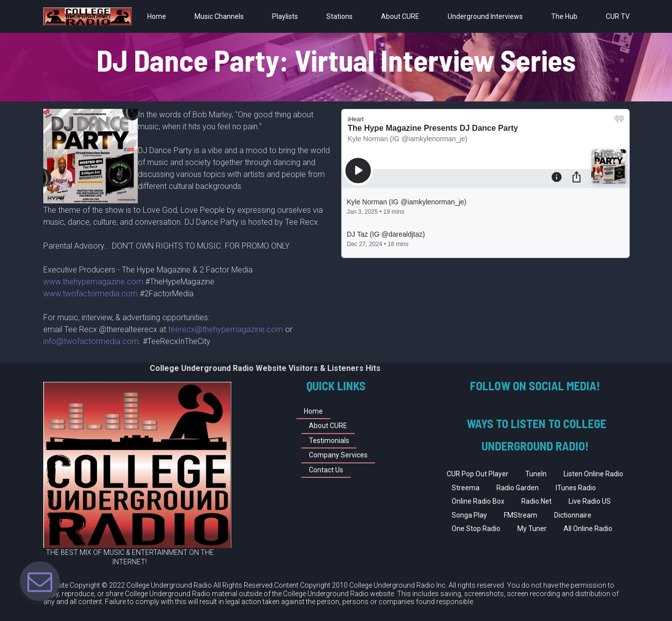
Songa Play (469, 515)
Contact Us (326, 470)
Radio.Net (536, 501)
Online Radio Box (478, 501)
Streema (466, 488)
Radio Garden (518, 488)
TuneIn (536, 474)
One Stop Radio (476, 529)
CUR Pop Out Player (478, 474)
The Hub (564, 16)
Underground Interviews (485, 16)
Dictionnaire (573, 515)
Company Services (338, 455)
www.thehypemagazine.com (94, 282)
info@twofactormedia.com (91, 341)
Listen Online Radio (593, 474)
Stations (339, 16)
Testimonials (329, 441)
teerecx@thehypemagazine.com (226, 329)
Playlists (285, 16)
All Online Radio (588, 529)
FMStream (521, 515)
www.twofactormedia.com (91, 294)
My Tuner (532, 529)
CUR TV (618, 16)
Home (157, 16)
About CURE (400, 16)
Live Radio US (590, 501)
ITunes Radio (576, 488)
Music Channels (219, 16)
